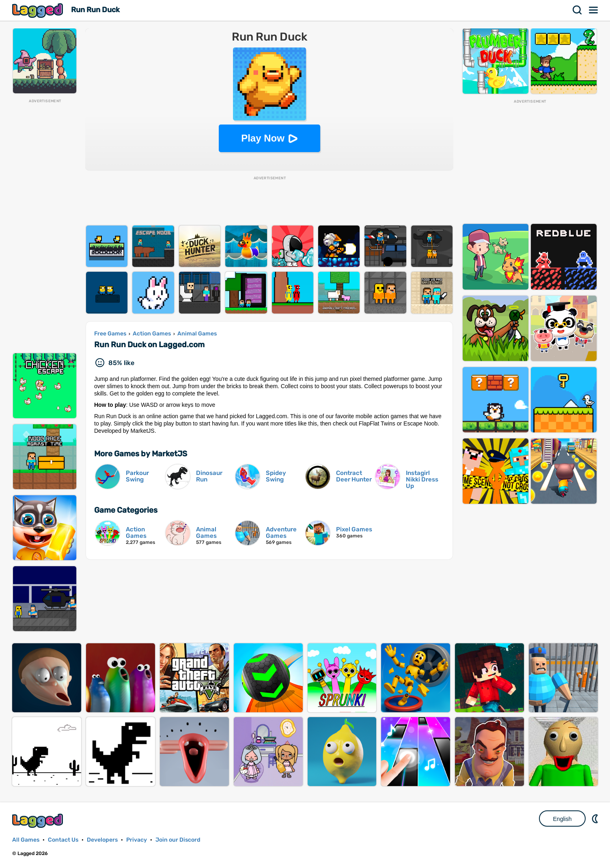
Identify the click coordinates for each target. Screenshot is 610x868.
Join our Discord (178, 840)
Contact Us (63, 840)
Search (578, 10)
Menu (594, 10)
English (563, 819)
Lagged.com (39, 821)
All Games (26, 840)
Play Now (263, 138)
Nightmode (596, 819)
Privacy (137, 840)
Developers (102, 840)
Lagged (39, 10)
